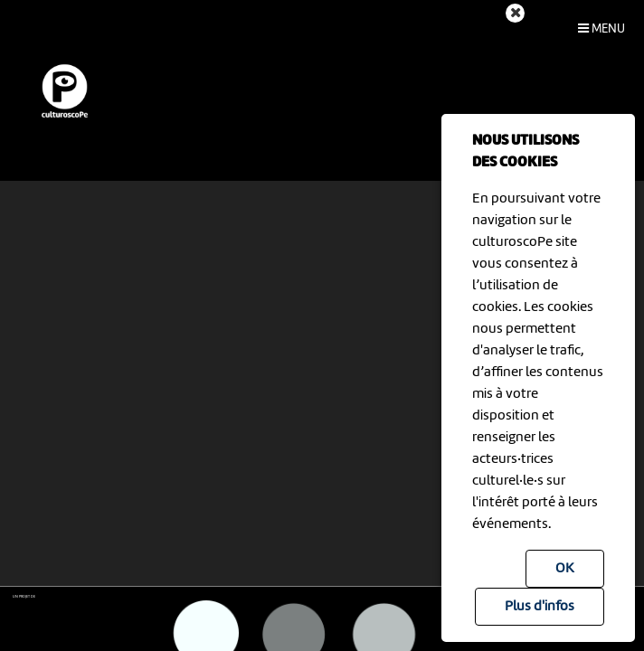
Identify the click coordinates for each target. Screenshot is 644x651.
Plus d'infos (540, 607)
